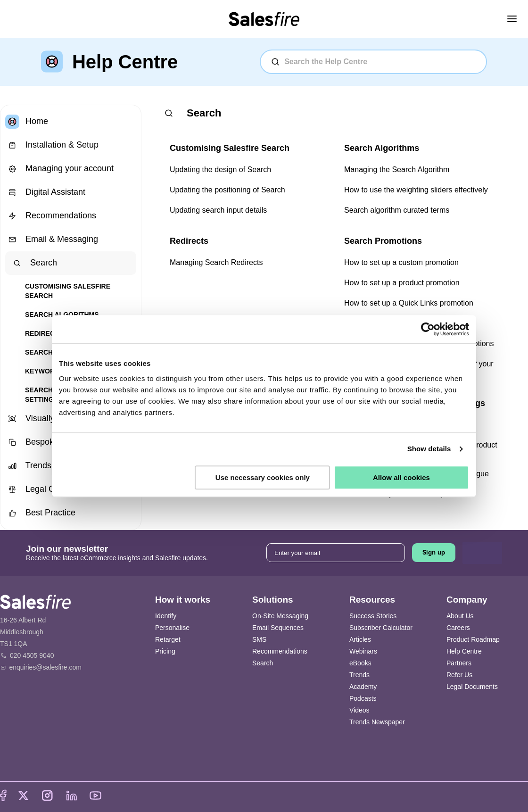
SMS (259, 639)
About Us (460, 616)
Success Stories (373, 616)
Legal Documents (472, 687)
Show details (429, 449)
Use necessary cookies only (263, 477)
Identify (166, 616)
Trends (359, 675)
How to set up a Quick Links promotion (409, 303)
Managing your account (59, 169)
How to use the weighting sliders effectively (416, 190)
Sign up (434, 552)
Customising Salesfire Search (68, 291)
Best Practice (40, 513)
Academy (363, 687)
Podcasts (363, 698)
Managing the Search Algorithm (397, 170)
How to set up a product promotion (402, 283)
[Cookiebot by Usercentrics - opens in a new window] (428, 329)
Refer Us (459, 675)
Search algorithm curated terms (397, 210)
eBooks (360, 663)
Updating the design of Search (220, 170)
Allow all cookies (401, 477)
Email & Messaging (52, 240)
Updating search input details (218, 210)
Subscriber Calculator (381, 628)
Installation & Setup (52, 145)
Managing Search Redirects (216, 262)
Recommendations (51, 216)
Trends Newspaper (377, 722)
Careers (458, 628)
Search (33, 263)
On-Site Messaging (280, 616)
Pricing (165, 651)
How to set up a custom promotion (401, 262)
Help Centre (464, 651)
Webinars (363, 651)
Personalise (172, 628)
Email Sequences (278, 628)
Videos (359, 710)
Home (27, 122)
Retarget (168, 639)
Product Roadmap (473, 639)
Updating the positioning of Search (227, 190)
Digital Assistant (45, 192)
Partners (459, 663)
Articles (360, 639)
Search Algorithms (62, 315)
